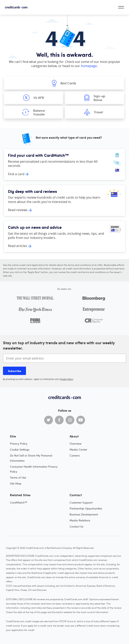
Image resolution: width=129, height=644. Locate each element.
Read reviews (18, 210)
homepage (89, 66)
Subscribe (14, 371)
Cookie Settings (20, 449)
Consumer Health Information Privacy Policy (34, 469)
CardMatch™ (19, 502)
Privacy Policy (67, 379)
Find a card (16, 174)
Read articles (18, 246)
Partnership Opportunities (86, 508)
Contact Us (76, 526)
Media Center (78, 449)
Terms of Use (18, 477)
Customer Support (81, 502)
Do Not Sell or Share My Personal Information (31, 458)
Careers (75, 455)
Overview (75, 444)
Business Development (84, 514)
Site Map (16, 483)
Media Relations (80, 520)
